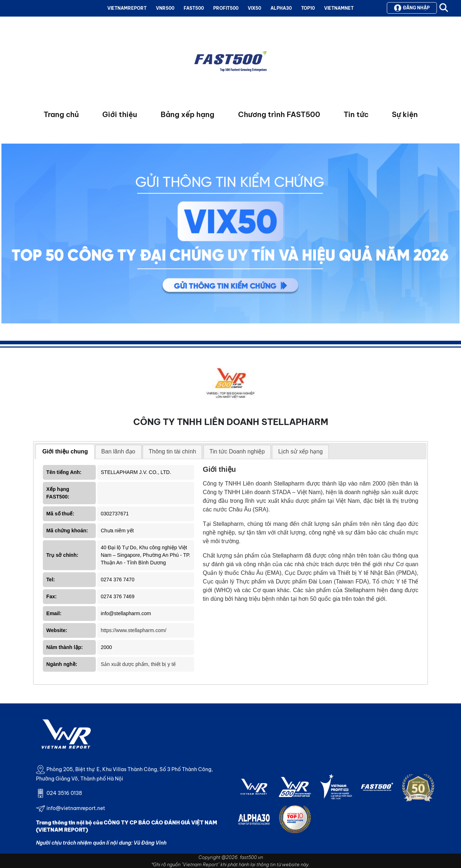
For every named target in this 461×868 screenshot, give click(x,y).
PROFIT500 (226, 8)
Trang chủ (61, 114)
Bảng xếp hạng (187, 114)
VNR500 (165, 8)
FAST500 (194, 8)
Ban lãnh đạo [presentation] (118, 451)
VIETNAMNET (339, 8)
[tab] (65, 452)
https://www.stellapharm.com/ (134, 630)
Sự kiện (405, 114)
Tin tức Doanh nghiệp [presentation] (237, 451)
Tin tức (356, 114)
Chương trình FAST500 (279, 114)
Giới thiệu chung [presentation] (65, 451)
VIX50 (254, 8)
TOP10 (308, 8)
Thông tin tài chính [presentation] (173, 451)
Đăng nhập (412, 8)
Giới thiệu (120, 114)
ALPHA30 (281, 8)
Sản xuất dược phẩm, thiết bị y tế (138, 664)
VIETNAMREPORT (127, 8)
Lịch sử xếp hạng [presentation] (300, 451)
